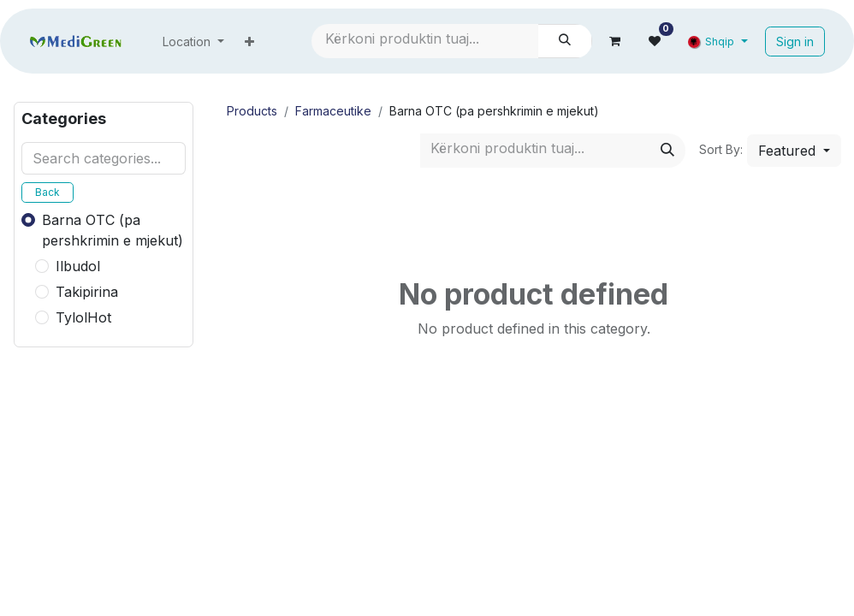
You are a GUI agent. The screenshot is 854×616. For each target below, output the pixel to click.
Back (47, 192)
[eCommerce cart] (615, 41)
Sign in (795, 41)
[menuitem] (193, 41)
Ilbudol (78, 266)
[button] (794, 151)
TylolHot (83, 317)
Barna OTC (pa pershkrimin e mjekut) (113, 230)
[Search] (565, 41)
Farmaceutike (333, 111)
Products (252, 111)
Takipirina (87, 292)
